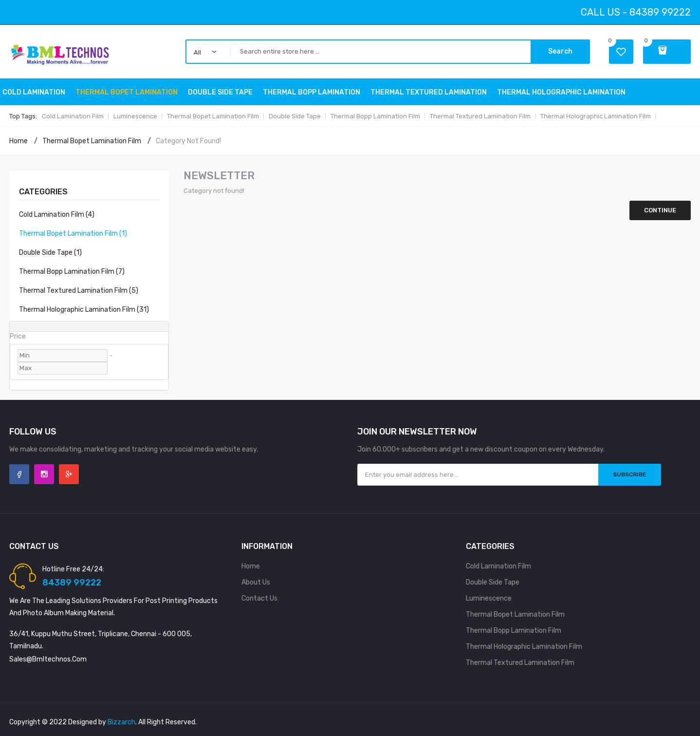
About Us (256, 582)
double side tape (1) (50, 253)
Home (18, 141)
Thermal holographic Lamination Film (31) (84, 310)
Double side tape (295, 116)
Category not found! (188, 141)
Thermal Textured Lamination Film (480, 116)
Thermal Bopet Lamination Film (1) (73, 234)
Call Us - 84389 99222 (636, 12)
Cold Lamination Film (73, 116)
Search (560, 51)
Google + (69, 474)
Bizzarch (121, 722)
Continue (660, 210)
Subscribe (630, 474)
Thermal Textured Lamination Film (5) (79, 291)
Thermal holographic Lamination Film (596, 116)
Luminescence (135, 116)
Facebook (19, 474)
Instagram (44, 474)
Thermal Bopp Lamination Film (375, 116)
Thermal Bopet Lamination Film (213, 116)
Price (18, 336)
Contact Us (259, 598)
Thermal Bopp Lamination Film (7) (72, 272)
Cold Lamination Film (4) (57, 215)
